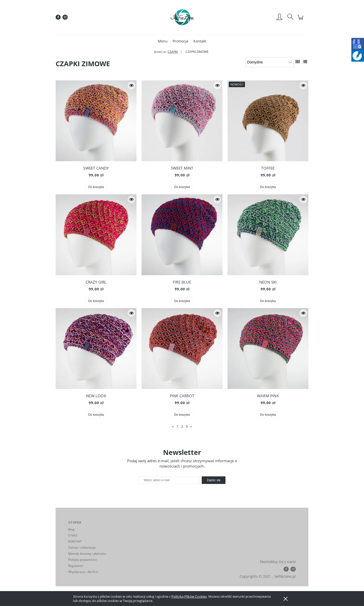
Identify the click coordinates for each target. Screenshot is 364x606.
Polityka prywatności (83, 560)
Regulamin (76, 566)
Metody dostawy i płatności (87, 554)
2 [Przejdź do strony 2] (182, 426)
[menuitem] (163, 41)
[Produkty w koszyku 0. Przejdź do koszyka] (301, 20)
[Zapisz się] (214, 480)
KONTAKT (75, 541)
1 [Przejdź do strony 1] (177, 426)
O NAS (73, 535)
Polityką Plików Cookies (189, 596)
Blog (71, 529)
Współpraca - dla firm (83, 572)
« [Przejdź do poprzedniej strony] (173, 426)
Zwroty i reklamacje (82, 547)
